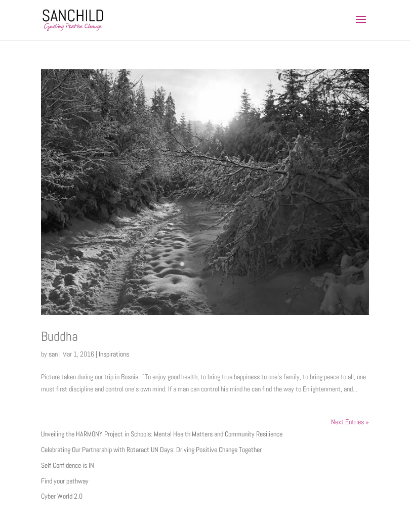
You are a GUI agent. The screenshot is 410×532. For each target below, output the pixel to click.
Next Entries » (350, 422)
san (53, 354)
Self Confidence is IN (68, 465)
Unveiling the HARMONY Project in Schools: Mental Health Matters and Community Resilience (162, 434)
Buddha (59, 337)
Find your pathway (65, 481)
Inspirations (114, 354)
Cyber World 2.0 (62, 496)
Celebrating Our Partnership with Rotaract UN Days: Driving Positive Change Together (151, 450)
